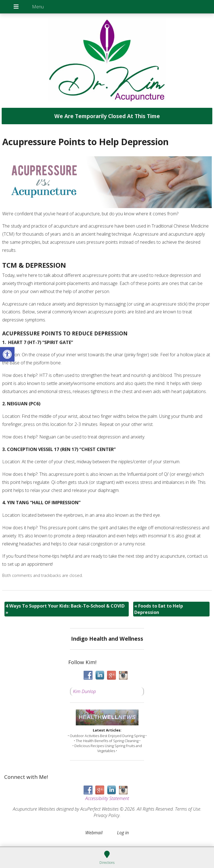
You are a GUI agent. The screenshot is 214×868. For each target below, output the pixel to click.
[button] (7, 354)
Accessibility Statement (107, 798)
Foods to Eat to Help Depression (159, 609)
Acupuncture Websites (34, 809)
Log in (123, 833)
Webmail (94, 833)
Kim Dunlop (84, 691)
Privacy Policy (107, 815)
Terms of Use (188, 809)
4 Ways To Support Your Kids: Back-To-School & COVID (65, 609)
